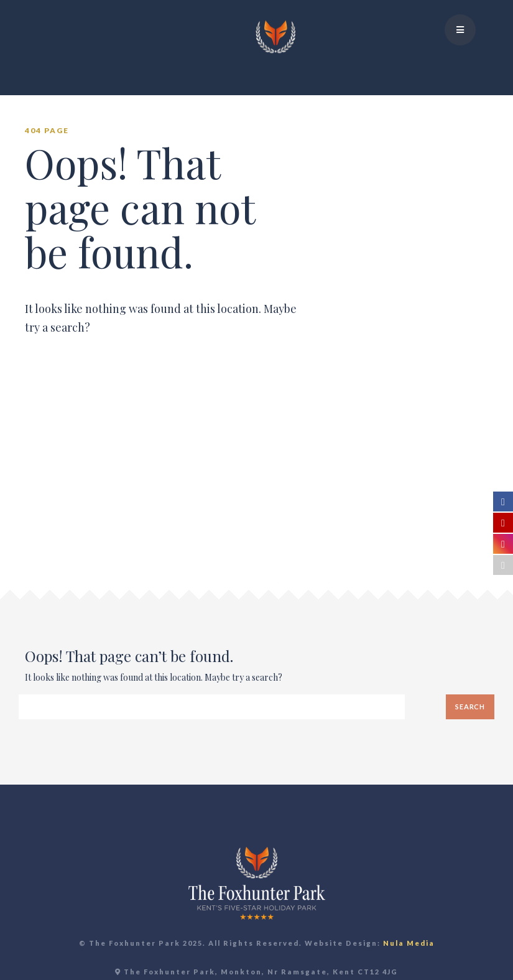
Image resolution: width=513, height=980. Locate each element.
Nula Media (409, 943)
